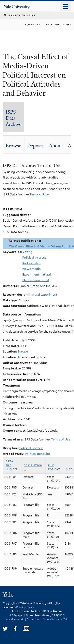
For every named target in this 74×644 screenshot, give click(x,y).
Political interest (34, 258)
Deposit (35, 146)
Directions (33, 619)
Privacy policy (25, 607)
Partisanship (31, 263)
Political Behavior (37, 454)
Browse (13, 146)
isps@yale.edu (15, 619)
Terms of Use (61, 439)
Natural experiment (43, 295)
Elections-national (36, 280)
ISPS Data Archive (14, 118)
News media (31, 269)
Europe (23, 351)
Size (69, 469)
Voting (27, 252)
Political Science (31, 448)
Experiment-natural (37, 274)
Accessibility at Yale (55, 619)
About (56, 146)
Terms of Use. (39, 194)
